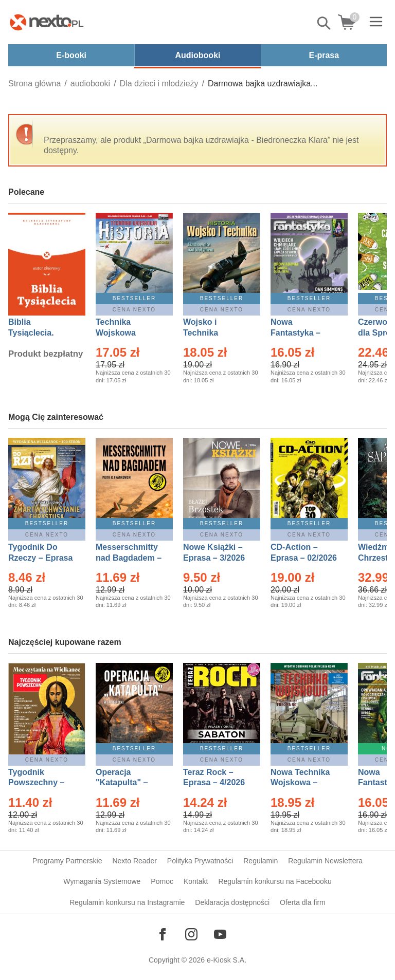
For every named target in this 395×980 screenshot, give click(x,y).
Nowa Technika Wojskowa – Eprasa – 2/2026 (301, 783)
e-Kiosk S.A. (227, 960)
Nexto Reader (134, 861)
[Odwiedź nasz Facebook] (163, 934)
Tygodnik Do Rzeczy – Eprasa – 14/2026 (40, 558)
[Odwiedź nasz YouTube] (220, 934)
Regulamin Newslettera (325, 861)
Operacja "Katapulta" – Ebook (122, 783)
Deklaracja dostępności (232, 902)
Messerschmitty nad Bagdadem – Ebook (129, 558)
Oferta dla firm (303, 902)
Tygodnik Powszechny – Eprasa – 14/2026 (41, 783)
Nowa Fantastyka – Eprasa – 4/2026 (301, 333)
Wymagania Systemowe (102, 881)
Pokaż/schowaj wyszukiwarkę (325, 23)
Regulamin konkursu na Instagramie (127, 902)
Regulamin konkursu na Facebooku (275, 881)
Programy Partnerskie (67, 861)
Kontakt (196, 881)
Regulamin (261, 861)
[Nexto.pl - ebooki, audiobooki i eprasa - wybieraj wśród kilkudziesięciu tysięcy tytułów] (47, 22)
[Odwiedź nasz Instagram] (191, 934)
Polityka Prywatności (200, 861)
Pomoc (162, 881)
